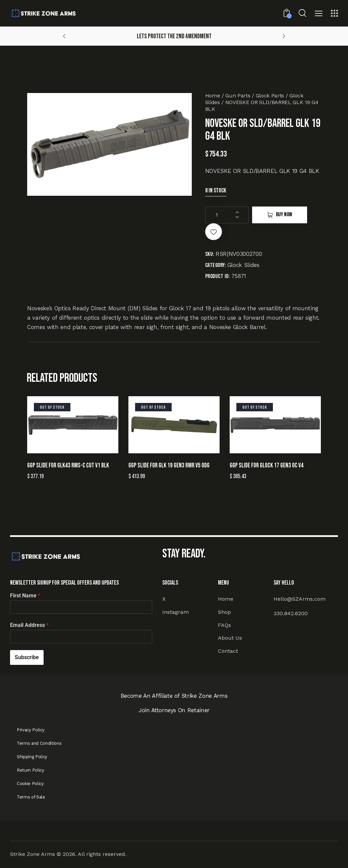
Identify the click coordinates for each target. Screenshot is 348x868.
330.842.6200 (291, 613)
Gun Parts (238, 96)
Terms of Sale (31, 797)
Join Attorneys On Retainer (174, 710)
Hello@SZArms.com (300, 599)
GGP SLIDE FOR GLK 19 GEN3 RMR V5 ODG (169, 466)
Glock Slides (243, 265)
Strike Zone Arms (33, 854)
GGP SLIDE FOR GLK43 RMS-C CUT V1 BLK (68, 466)
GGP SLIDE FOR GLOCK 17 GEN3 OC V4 (267, 466)
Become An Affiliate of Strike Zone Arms (174, 696)
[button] (319, 14)
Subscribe (27, 657)
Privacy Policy (31, 730)
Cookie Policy (30, 784)
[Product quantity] (227, 215)
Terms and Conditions (39, 743)
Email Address (29, 625)
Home (213, 96)
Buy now (284, 215)
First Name (25, 596)
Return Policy (31, 770)
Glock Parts (270, 96)
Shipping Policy (32, 757)
